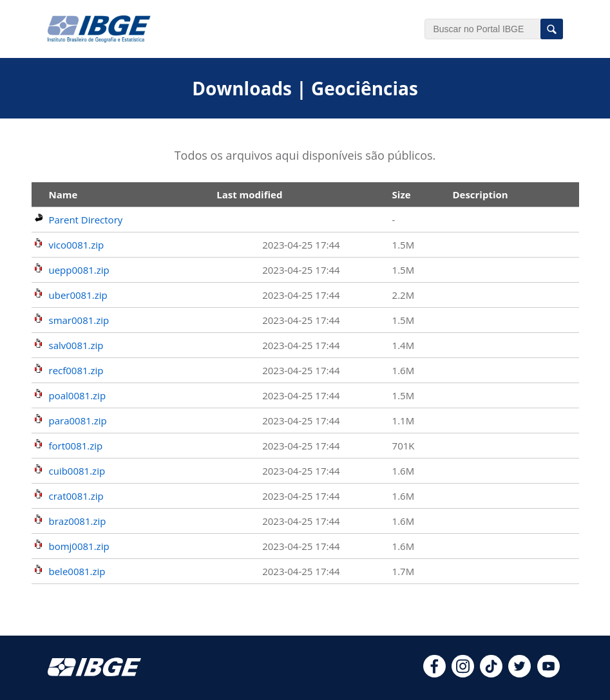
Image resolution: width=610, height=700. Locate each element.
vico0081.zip (77, 245)
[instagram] (463, 674)
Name (63, 194)
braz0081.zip (78, 521)
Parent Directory (86, 220)
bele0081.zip (77, 571)
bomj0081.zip (79, 546)
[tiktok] (491, 674)
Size (402, 194)
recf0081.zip (76, 370)
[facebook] (434, 674)
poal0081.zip (78, 395)
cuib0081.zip (77, 471)
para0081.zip (78, 421)
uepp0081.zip (79, 270)
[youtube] (548, 674)
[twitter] (519, 674)
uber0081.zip (78, 295)
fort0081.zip (76, 446)
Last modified (249, 194)
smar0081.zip (79, 320)
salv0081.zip (76, 345)
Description (480, 194)
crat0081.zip (76, 496)
